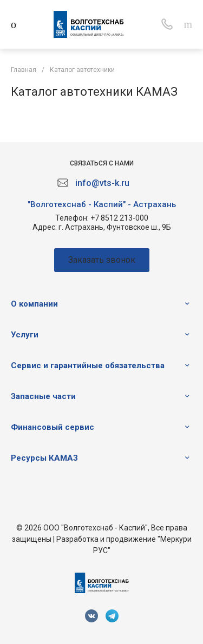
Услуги (25, 335)
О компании (34, 304)
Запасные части (43, 396)
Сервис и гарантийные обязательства (88, 366)
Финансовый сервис (53, 427)
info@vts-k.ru (102, 183)
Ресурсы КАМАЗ (44, 458)
